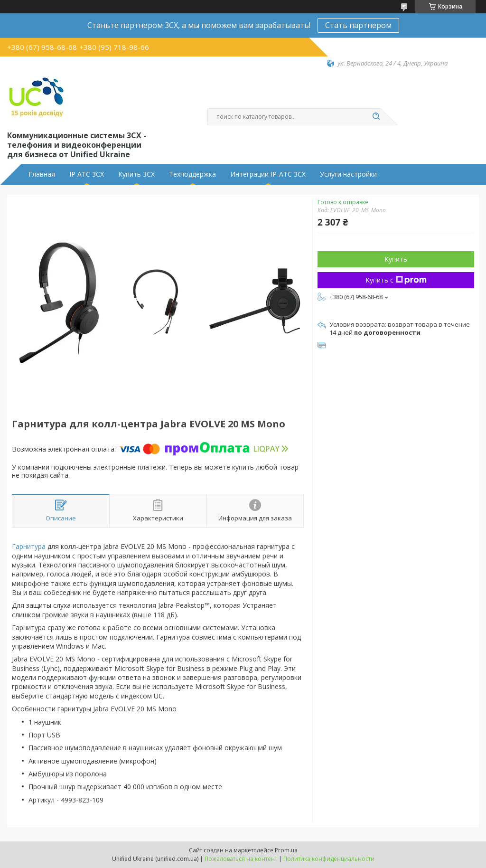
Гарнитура (29, 546)
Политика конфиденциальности (329, 859)
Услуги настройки (348, 174)
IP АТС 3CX (87, 174)
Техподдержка (192, 174)
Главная (42, 174)
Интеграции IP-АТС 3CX (268, 174)
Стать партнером (358, 25)
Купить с (396, 280)
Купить (396, 259)
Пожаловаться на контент (241, 859)
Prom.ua (286, 850)
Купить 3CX (136, 174)
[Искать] (376, 117)
